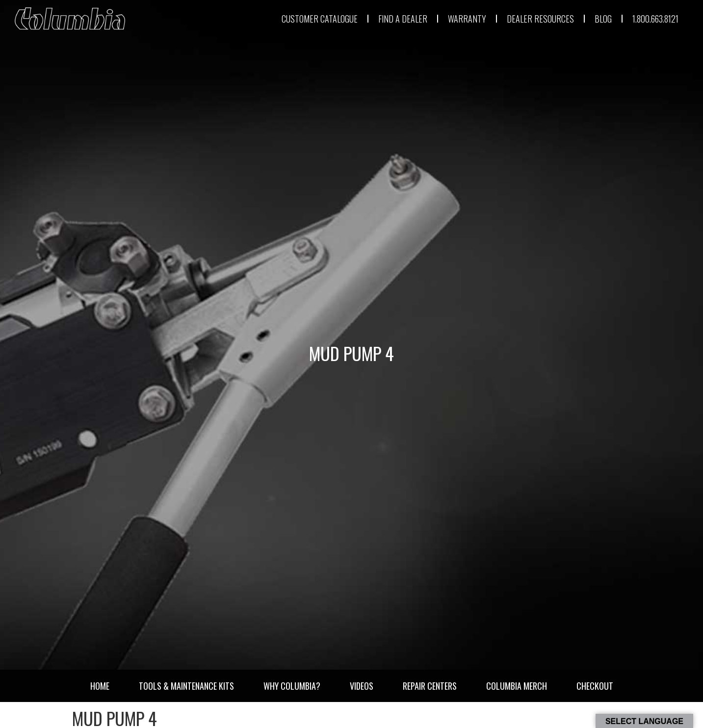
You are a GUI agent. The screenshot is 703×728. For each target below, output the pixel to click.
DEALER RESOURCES (540, 19)
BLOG (603, 19)
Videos (362, 686)
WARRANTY (467, 19)
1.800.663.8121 (655, 19)
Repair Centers (430, 686)
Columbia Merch (517, 686)
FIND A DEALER (403, 19)
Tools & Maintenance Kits (186, 686)
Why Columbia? (292, 686)
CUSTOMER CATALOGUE (320, 19)
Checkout (595, 686)
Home (100, 686)
